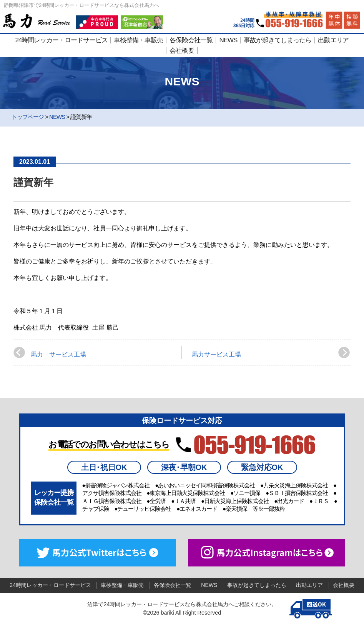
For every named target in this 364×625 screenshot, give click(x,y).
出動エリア (333, 40)
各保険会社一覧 (191, 40)
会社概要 (182, 51)
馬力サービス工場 (216, 354)
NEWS (228, 40)
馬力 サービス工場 (58, 354)
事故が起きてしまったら (278, 40)
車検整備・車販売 (138, 40)
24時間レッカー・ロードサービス (62, 40)
